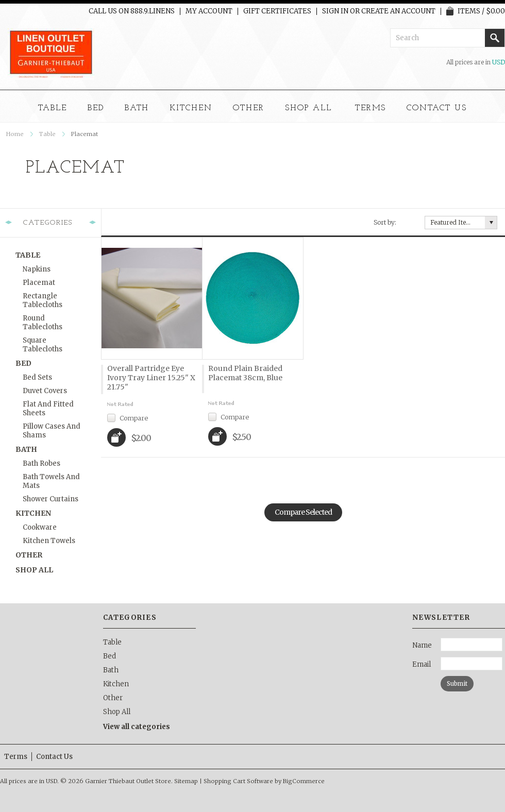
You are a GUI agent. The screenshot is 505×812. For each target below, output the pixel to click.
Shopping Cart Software (238, 781)
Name (422, 645)
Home (15, 134)
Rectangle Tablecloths (43, 300)
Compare (134, 418)
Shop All (308, 108)
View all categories (137, 727)
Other (249, 108)
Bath (137, 108)
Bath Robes (41, 463)
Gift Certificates (277, 11)
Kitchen (191, 108)
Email (422, 664)
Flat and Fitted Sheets (48, 409)
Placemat (39, 283)
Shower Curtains (50, 499)
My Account (209, 11)
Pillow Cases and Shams (52, 431)
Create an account (398, 11)
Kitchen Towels (49, 541)
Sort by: (385, 222)
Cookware (40, 527)
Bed (96, 108)
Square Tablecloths (43, 345)
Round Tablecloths (43, 323)
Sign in (335, 11)
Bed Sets (37, 377)
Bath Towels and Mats (51, 481)
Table (53, 108)
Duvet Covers (45, 391)
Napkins (37, 269)
